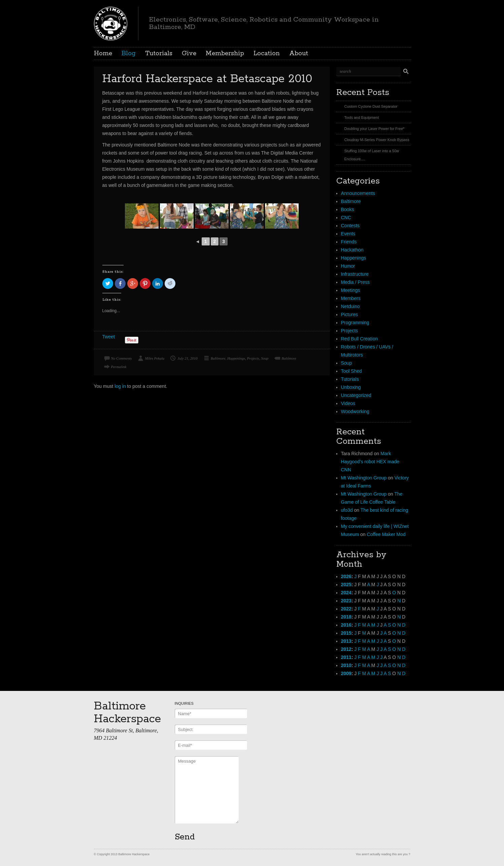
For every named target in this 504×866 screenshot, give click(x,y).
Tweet (109, 337)
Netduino (350, 306)
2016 (346, 625)
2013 (346, 641)
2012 (346, 649)
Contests (350, 226)
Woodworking (355, 411)
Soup (265, 358)
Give (189, 54)
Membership (225, 54)
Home (103, 54)
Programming (355, 323)
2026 (346, 576)
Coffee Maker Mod (386, 534)
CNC (346, 218)
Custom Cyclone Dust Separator (371, 106)
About (299, 54)
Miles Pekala (155, 358)
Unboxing (351, 387)
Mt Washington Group (364, 478)
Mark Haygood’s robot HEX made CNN (370, 462)
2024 (346, 593)
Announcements (358, 193)
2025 (346, 585)
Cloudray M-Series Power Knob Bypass (377, 140)
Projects (253, 358)
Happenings (236, 358)
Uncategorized (356, 395)
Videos (348, 403)
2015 (346, 633)
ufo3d (347, 510)
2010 (346, 665)
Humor (348, 266)
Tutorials (159, 54)
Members (351, 298)
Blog (129, 54)
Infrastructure (355, 274)
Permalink (119, 367)
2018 (346, 617)
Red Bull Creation (360, 339)
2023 (346, 601)
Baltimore (218, 358)
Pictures (350, 314)
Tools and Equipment (362, 118)
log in (120, 386)
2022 (346, 609)
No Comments (122, 358)
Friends (349, 242)
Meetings (351, 290)
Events (348, 234)
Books (348, 209)
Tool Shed (351, 371)
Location (267, 54)
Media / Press (356, 282)
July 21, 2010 (188, 358)
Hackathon (352, 250)
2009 (346, 673)
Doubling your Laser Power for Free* (375, 129)
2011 (346, 657)
